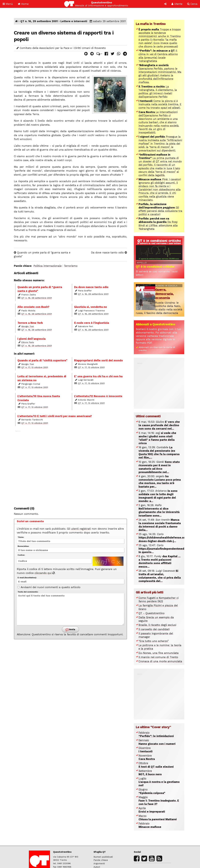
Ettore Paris (28, 342)
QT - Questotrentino (152, 613)
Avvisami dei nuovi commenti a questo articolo (49, 587)
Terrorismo (71, 266)
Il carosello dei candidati (154, 629)
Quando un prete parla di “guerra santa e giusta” (42, 255)
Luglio (159, 782)
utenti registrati (81, 529)
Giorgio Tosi (28, 326)
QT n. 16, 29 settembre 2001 (39, 21)
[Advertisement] (71, 466)
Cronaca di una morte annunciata (160, 661)
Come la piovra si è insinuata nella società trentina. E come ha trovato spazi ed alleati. (160, 104)
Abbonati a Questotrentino (156, 324)
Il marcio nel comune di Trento (158, 657)
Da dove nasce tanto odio (109, 253)
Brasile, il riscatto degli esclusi (157, 625)
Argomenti (99, 863)
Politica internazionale (48, 266)
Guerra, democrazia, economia (165, 294)
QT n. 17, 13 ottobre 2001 (35, 367)
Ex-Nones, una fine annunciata (159, 653)
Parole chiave (101, 860)
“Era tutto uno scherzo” (154, 641)
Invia (70, 630)
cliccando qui (45, 573)
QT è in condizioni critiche (155, 267)
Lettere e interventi (74, 21)
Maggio (159, 801)
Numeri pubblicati (103, 857)
